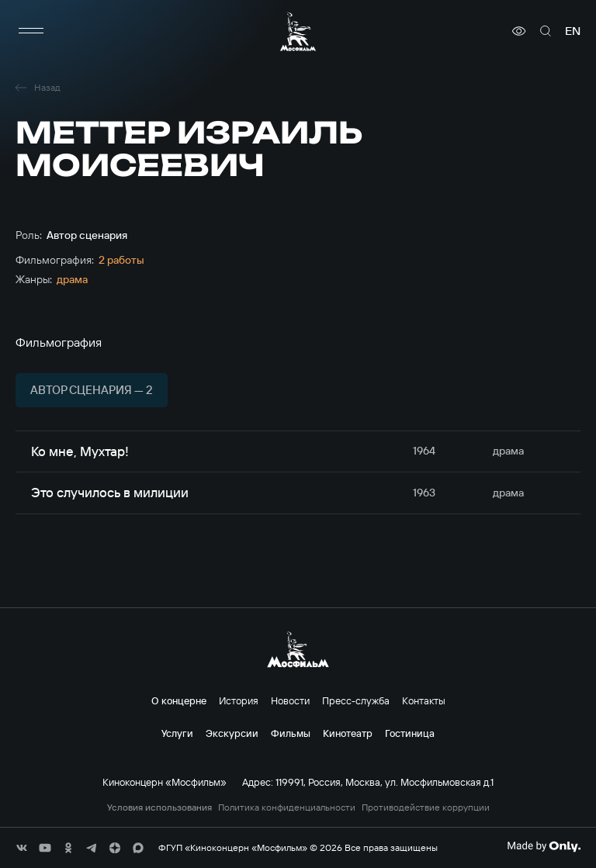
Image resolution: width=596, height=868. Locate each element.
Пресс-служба (356, 700)
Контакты (424, 700)
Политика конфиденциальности (287, 807)
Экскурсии (232, 733)
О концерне (179, 700)
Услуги (177, 733)
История (239, 700)
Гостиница (410, 733)
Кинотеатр (348, 733)
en (573, 31)
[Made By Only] (544, 846)
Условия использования (159, 807)
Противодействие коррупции (426, 807)
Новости (290, 700)
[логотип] (298, 31)
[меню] (31, 31)
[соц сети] (22, 848)
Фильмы (291, 733)
